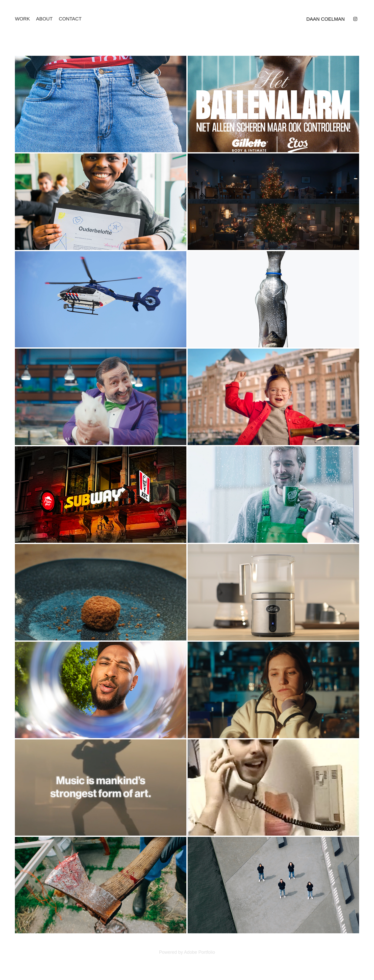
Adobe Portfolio (199, 952)
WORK (22, 19)
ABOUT (44, 19)
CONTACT (70, 19)
